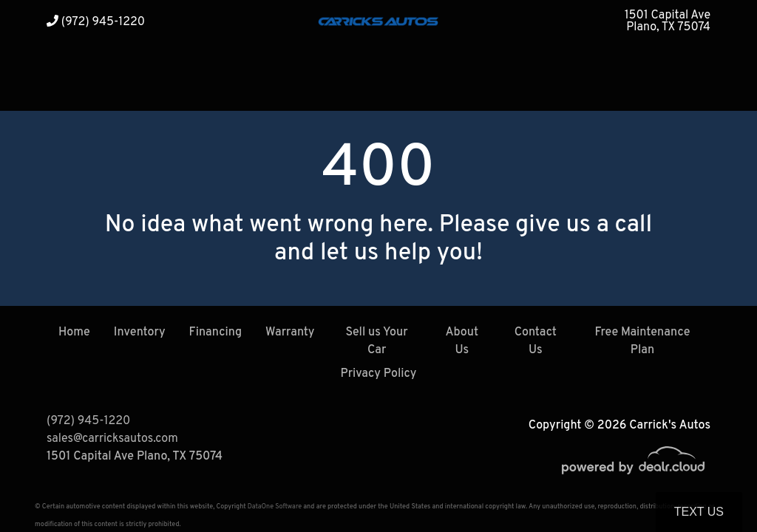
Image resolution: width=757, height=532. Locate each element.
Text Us (699, 512)
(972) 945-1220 (96, 22)
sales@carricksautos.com (112, 439)
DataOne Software (275, 507)
